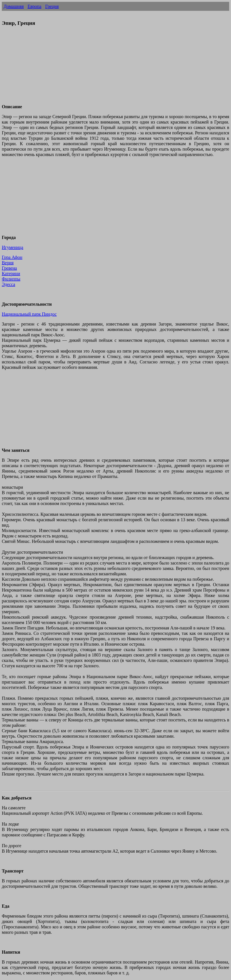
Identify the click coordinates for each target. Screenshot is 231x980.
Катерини (11, 273)
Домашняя (14, 6)
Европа (34, 6)
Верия (8, 263)
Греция (52, 6)
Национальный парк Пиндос (29, 314)
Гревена (9, 268)
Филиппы (11, 279)
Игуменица (13, 247)
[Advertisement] (115, 68)
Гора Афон (12, 257)
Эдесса (8, 284)
